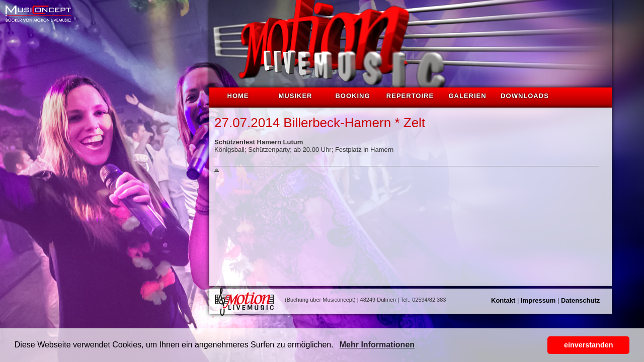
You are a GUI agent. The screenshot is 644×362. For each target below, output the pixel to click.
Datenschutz (580, 300)
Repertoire (410, 96)
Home (238, 96)
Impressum (538, 300)
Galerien (467, 96)
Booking (352, 96)
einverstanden (589, 345)
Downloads (525, 96)
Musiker (296, 96)
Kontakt (503, 300)
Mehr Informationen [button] (377, 345)
